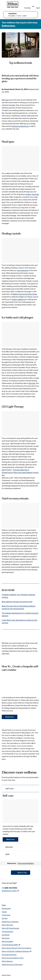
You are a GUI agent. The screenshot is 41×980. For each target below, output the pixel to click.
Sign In (38, 8)
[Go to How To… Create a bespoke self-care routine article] (10, 717)
